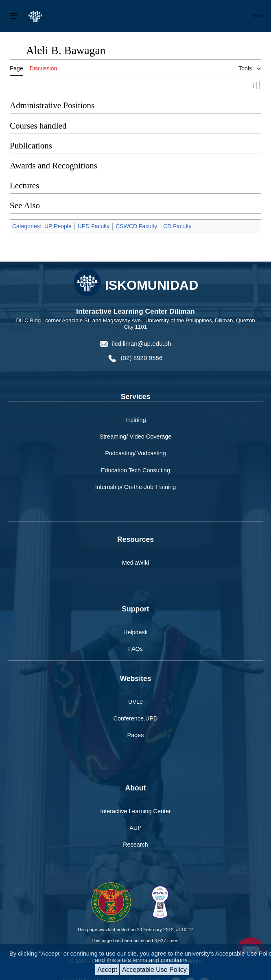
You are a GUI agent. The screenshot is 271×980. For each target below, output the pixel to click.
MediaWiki (135, 563)
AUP (135, 828)
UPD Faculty (94, 226)
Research (135, 845)
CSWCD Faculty (136, 226)
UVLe (135, 702)
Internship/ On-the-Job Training (135, 487)
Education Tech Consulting (135, 470)
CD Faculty (177, 226)
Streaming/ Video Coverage (136, 437)
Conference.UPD (136, 718)
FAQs (135, 649)
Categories (26, 226)
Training (135, 420)
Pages (136, 735)
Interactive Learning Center (135, 811)
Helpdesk (135, 632)
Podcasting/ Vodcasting (135, 453)
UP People (58, 226)
